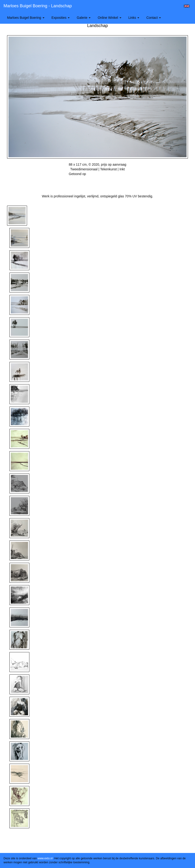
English (187, 6)
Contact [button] (154, 18)
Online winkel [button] (109, 18)
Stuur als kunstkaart (98, 181)
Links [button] (134, 18)
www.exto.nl (45, 858)
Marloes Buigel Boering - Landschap (38, 6)
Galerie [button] (84, 18)
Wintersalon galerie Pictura (106, 174)
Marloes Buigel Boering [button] (26, 18)
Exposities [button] (61, 18)
